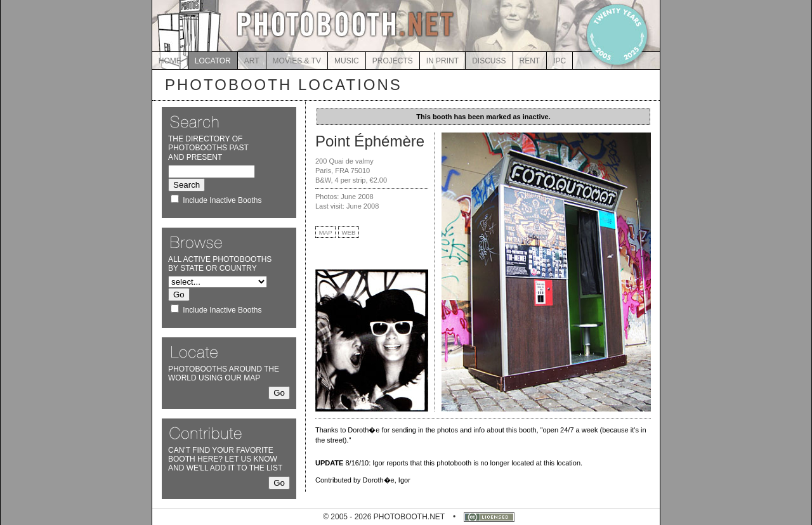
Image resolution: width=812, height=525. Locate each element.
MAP (326, 232)
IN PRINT (442, 61)
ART (252, 61)
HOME (170, 61)
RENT (530, 61)
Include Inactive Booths (222, 200)
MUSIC (347, 61)
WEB (349, 232)
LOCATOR (213, 61)
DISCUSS (489, 61)
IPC (560, 61)
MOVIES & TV (297, 61)
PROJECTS (393, 61)
